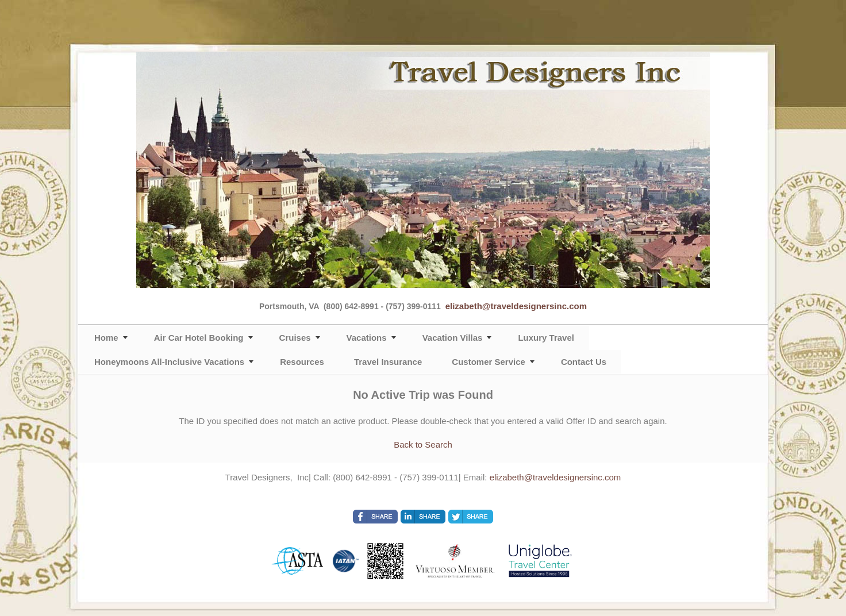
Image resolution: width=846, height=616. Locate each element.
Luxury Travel (546, 338)
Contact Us (584, 362)
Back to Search (423, 444)
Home (106, 338)
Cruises (295, 338)
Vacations (367, 338)
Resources (302, 362)
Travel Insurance (388, 362)
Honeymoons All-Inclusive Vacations (169, 362)
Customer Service (489, 362)
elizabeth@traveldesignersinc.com (516, 306)
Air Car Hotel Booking (199, 338)
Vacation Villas (453, 338)
